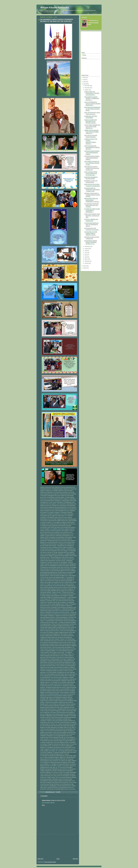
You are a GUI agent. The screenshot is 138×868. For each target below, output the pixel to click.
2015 (85, 78)
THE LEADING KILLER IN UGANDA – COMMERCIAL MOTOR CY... (92, 98)
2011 (85, 266)
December (87, 86)
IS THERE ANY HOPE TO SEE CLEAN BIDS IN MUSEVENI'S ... (92, 210)
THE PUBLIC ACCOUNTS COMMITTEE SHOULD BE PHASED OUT (92, 168)
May (86, 255)
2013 (85, 82)
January (87, 263)
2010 (85, 268)
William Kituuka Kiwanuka (55, 7)
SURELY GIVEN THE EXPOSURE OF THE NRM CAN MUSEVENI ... (92, 93)
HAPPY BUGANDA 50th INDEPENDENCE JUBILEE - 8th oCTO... (92, 147)
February (87, 261)
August (87, 249)
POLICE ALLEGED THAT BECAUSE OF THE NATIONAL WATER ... (91, 121)
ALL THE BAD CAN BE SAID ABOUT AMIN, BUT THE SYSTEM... (92, 205)
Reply (43, 805)
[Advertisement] (50, 845)
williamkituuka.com (94, 20)
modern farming (46, 800)
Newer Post (40, 859)
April (86, 257)
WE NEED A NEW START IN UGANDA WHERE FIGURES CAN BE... (92, 195)
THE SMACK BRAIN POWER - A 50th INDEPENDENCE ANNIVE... (92, 153)
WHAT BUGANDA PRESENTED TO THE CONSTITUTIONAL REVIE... (92, 109)
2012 (85, 84)
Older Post (75, 859)
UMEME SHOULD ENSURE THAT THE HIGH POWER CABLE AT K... (91, 132)
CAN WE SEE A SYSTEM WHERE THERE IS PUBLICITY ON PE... (91, 233)
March (86, 259)
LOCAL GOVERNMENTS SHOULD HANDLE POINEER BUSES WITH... (92, 104)
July (86, 251)
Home (58, 859)
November (87, 88)
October (87, 90)
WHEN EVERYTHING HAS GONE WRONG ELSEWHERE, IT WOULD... (92, 200)
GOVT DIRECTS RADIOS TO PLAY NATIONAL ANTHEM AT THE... (92, 163)
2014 (85, 80)
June (86, 253)
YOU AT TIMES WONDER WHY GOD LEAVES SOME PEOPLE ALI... (92, 127)
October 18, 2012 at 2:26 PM (58, 800)
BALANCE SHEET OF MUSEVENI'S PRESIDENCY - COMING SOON (92, 190)
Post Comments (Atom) (50, 862)
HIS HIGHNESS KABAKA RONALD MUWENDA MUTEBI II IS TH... (91, 242)
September (88, 247)
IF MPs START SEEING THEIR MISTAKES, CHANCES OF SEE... (92, 216)
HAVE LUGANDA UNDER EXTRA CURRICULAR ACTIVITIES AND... (91, 173)
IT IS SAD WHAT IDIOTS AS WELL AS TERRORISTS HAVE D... (91, 225)
